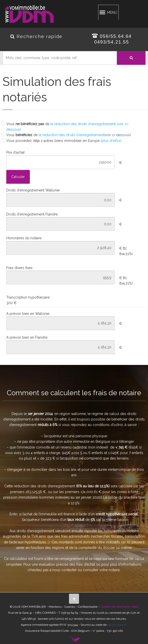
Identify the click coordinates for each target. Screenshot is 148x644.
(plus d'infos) (111, 141)
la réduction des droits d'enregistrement (71, 135)
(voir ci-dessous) (117, 135)
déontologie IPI (117, 625)
